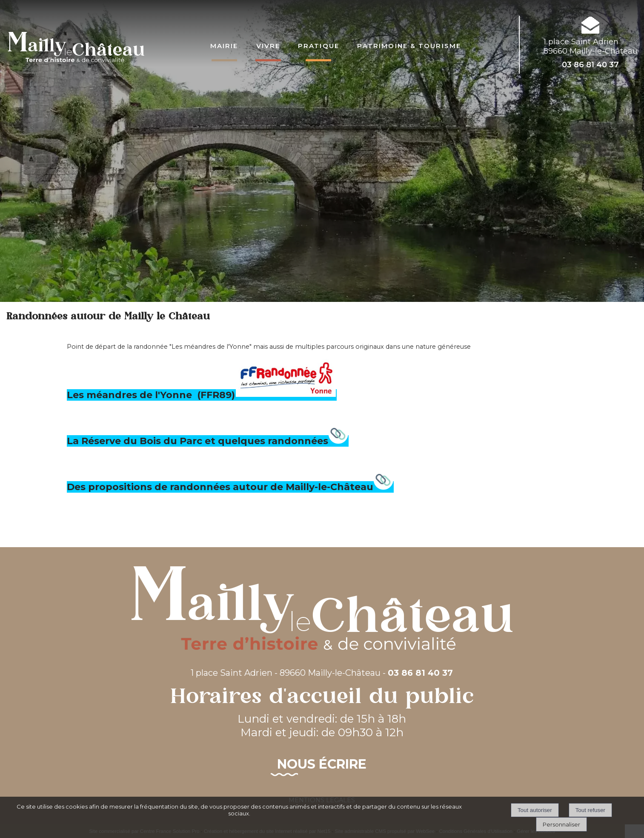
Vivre (268, 45)
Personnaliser (561, 824)
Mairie (224, 45)
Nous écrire (322, 764)
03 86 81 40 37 (590, 65)
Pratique (319, 45)
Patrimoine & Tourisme (409, 45)
